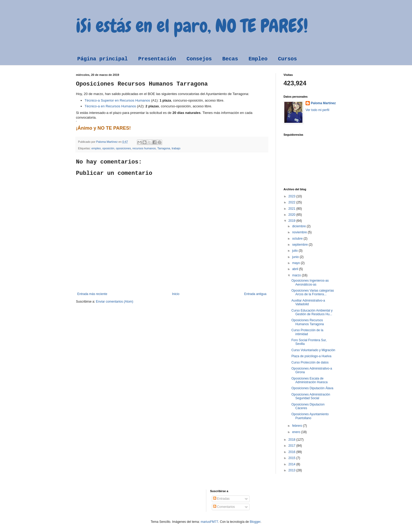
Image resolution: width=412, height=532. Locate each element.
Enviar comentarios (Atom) (115, 302)
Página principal (102, 59)
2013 (292, 470)
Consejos (199, 59)
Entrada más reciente (92, 294)
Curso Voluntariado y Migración (313, 350)
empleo (96, 148)
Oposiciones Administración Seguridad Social (311, 396)
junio (296, 257)
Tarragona (164, 148)
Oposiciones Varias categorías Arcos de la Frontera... (313, 292)
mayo (297, 263)
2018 (292, 440)
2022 (292, 202)
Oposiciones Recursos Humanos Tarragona (308, 322)
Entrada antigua (255, 294)
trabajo (176, 148)
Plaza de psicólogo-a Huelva (311, 356)
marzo (297, 275)
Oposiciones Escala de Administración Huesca (310, 380)
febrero (298, 426)
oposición (108, 148)
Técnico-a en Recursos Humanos (110, 106)
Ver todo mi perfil (317, 110)
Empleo (258, 59)
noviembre (300, 232)
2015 (292, 458)
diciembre (299, 226)
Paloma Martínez (323, 103)
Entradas (221, 499)
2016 (292, 452)
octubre (298, 239)
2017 (292, 446)
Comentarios (224, 507)
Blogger (255, 522)
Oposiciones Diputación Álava (312, 388)
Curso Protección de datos (310, 362)
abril (296, 269)
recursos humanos (144, 148)
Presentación (157, 59)
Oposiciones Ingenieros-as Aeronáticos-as (310, 282)
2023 (292, 196)
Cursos (287, 59)
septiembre (300, 245)
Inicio (176, 294)
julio (295, 251)
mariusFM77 (210, 522)
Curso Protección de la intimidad (307, 332)
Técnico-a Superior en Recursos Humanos (117, 100)
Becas (230, 59)
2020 (292, 215)
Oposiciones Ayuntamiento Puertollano (310, 416)
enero (297, 432)
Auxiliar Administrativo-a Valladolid (308, 302)
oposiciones (123, 148)
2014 (292, 464)
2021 (292, 209)
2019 (292, 221)
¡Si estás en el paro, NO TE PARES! (192, 26)
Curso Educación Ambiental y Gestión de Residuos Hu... (312, 312)
